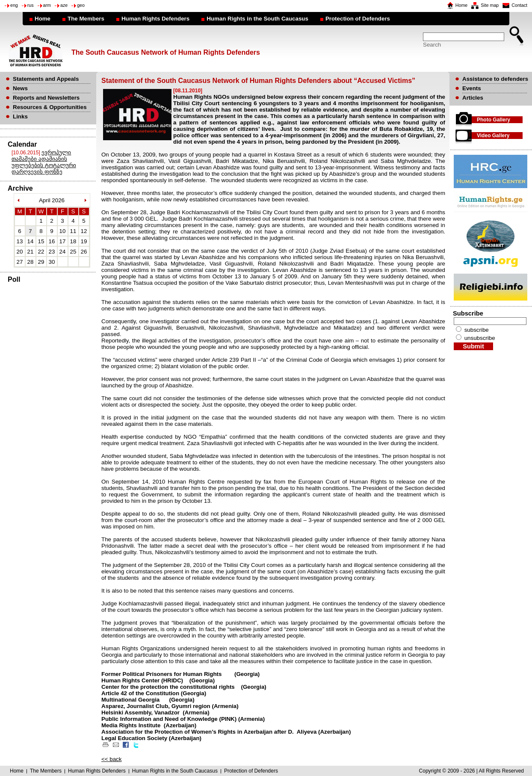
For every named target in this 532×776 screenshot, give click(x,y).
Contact (519, 5)
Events (472, 88)
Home (461, 5)
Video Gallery (493, 136)
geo (81, 5)
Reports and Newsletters (46, 98)
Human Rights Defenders (155, 19)
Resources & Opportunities (50, 107)
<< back (111, 759)
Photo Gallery (494, 120)
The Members (86, 19)
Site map (490, 5)
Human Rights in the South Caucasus (257, 19)
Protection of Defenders (358, 19)
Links (20, 117)
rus (31, 5)
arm (47, 5)
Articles (473, 98)
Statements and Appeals (46, 79)
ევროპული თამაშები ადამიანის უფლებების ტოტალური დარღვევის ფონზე (44, 162)
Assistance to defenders (495, 79)
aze (64, 5)
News (20, 88)
